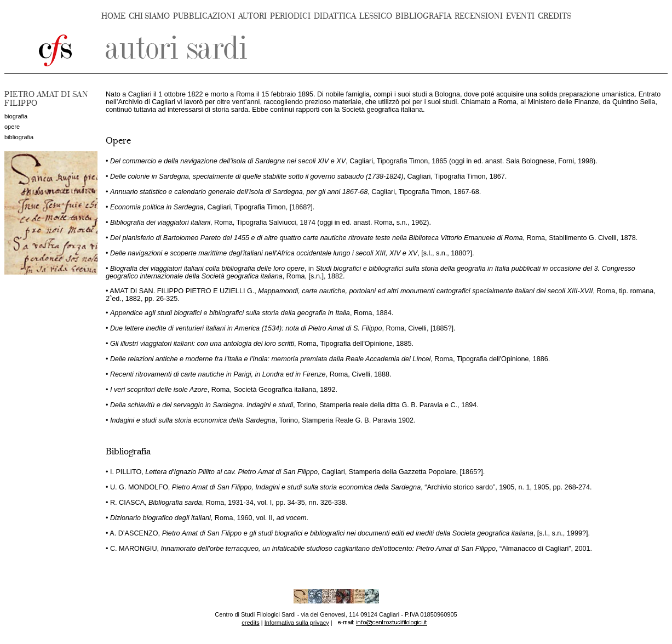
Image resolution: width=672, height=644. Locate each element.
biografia (16, 116)
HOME (113, 16)
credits (250, 623)
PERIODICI (290, 16)
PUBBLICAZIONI (204, 16)
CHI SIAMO (149, 16)
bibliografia (19, 137)
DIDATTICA (335, 16)
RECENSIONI (479, 16)
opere (12, 127)
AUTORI (252, 16)
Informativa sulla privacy (297, 623)
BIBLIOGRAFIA (423, 16)
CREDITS (555, 16)
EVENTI (520, 16)
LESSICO (376, 16)
